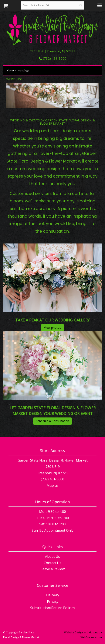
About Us (52, 556)
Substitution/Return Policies (53, 608)
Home (10, 70)
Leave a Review (53, 569)
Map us (52, 485)
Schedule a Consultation (52, 421)
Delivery (53, 595)
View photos (52, 328)
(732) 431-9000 (52, 58)
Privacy (53, 601)
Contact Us (52, 563)
